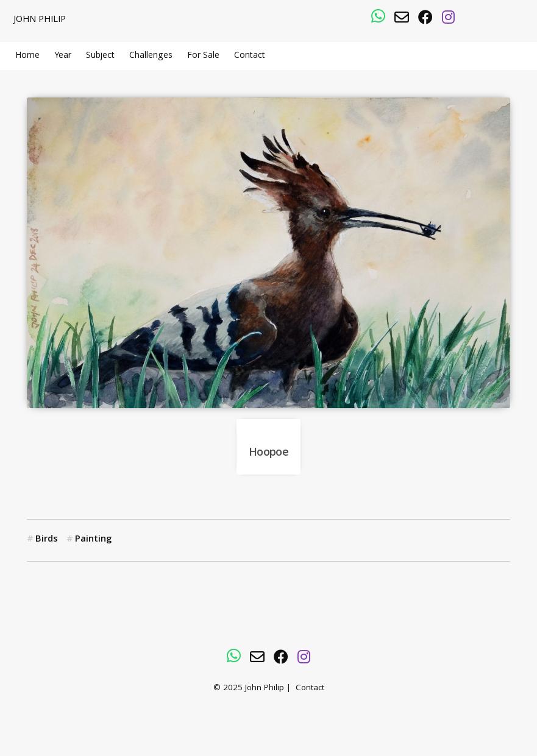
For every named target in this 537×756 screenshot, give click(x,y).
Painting (93, 540)
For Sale (203, 56)
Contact (250, 56)
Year (63, 56)
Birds (47, 540)
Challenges (151, 56)
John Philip (40, 20)
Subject (100, 56)
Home (27, 56)
